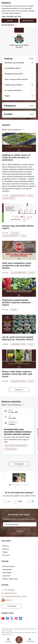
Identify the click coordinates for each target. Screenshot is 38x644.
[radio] (7, 501)
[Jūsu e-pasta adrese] (20, 524)
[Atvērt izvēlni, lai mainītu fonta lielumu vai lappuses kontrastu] (30, 640)
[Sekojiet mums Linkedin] (20, 619)
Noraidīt (10, 21)
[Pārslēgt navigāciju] (19, 640)
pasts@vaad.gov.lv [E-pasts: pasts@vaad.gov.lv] (10, 593)
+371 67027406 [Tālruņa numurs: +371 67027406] (9, 590)
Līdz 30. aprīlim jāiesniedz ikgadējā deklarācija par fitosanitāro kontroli (18, 338)
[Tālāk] (35, 478)
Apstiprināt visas (28, 21)
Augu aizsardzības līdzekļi (18, 196)
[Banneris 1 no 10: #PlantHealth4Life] (19, 478)
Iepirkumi (6, 549)
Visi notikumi (19, 464)
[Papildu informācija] (11, 600)
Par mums (6, 555)
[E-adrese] (6, 600)
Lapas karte (6, 576)
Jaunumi (31, 196)
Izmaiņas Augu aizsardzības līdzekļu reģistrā (18, 227)
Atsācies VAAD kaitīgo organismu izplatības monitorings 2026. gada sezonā (17, 374)
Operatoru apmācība (11, 449)
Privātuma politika (9, 566)
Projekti (5, 552)
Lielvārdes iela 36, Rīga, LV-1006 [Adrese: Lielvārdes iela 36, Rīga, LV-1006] (15, 596)
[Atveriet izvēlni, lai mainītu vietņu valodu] (8, 640)
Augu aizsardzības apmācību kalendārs (16, 446)
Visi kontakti (12, 606)
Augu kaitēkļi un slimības (18, 344)
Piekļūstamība (7, 569)
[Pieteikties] (20, 531)
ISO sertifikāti (7, 573)
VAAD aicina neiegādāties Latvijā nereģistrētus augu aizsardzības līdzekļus (17, 266)
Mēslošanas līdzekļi (9, 198)
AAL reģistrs (15, 233)
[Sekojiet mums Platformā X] (12, 618)
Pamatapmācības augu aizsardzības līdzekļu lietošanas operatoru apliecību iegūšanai (18, 432)
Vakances (6, 546)
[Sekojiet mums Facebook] (7, 618)
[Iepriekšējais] (3, 478)
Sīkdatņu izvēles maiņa (10, 579)
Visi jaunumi (19, 390)
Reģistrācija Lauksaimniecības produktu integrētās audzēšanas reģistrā (16, 302)
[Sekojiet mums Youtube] (3, 618)
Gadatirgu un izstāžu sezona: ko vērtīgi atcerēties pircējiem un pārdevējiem (16, 157)
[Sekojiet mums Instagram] (16, 618)
